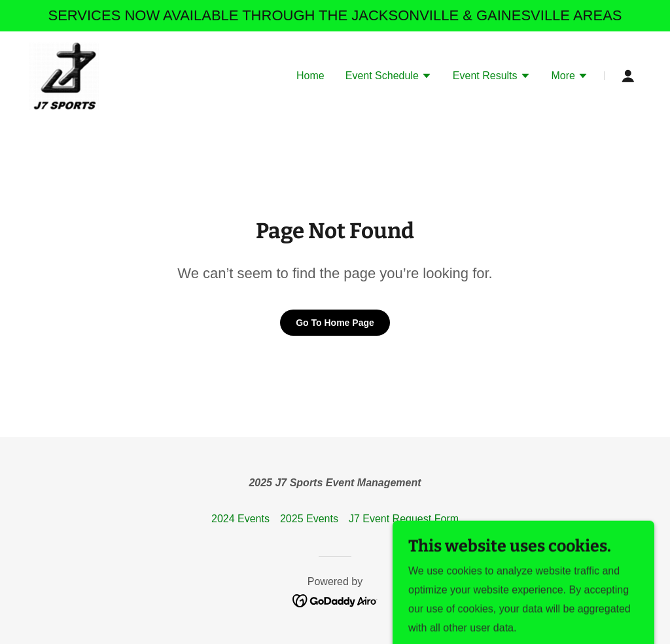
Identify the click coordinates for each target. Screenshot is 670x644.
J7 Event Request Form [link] (404, 519)
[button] (389, 77)
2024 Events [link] (240, 519)
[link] (64, 75)
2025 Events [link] (309, 519)
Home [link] (310, 76)
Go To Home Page (335, 323)
